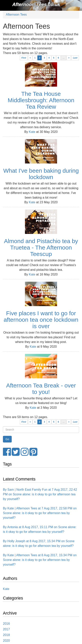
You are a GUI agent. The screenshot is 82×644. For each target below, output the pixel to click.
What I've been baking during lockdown (41, 174)
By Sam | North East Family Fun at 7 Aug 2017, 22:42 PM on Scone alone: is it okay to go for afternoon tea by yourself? (40, 494)
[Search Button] (7, 439)
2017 (6, 629)
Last (75, 58)
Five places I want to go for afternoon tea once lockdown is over (41, 320)
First (24, 58)
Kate (32, 132)
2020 (6, 641)
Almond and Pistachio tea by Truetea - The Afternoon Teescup (41, 247)
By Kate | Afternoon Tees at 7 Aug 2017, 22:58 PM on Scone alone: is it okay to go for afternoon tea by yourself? (40, 513)
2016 (6, 624)
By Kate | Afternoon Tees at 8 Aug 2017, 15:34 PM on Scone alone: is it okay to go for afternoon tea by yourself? (40, 560)
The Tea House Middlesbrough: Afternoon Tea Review (41, 100)
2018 (6, 635)
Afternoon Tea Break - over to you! (41, 389)
